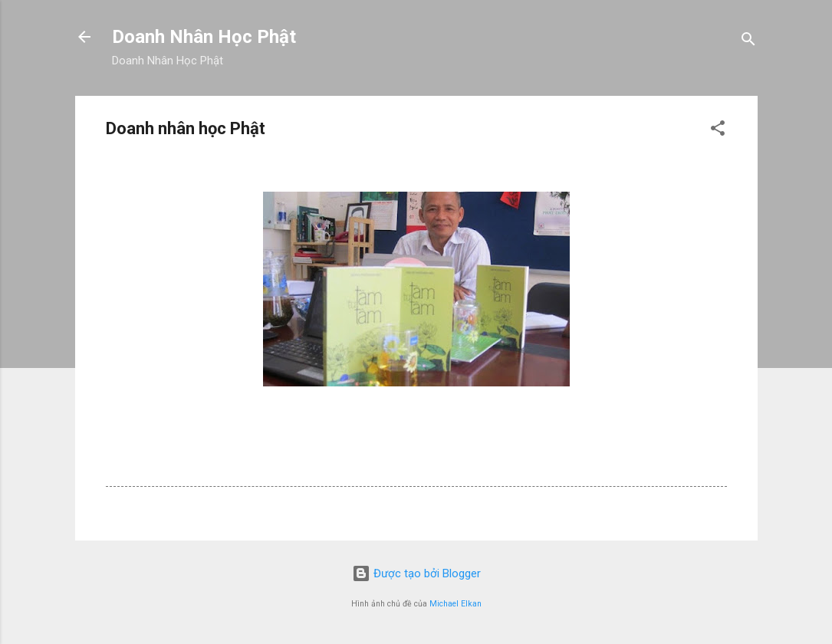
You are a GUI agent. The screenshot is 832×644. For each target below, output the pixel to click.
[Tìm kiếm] (748, 42)
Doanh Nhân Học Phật (204, 37)
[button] (718, 131)
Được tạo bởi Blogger (416, 573)
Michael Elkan (455, 604)
